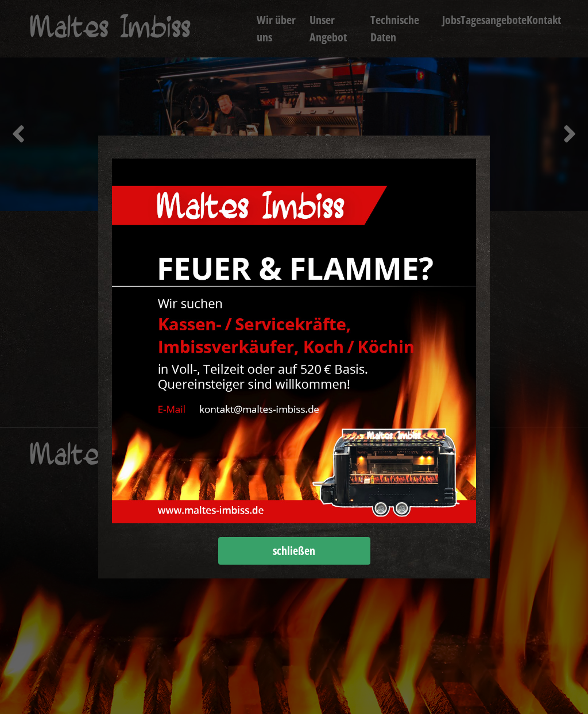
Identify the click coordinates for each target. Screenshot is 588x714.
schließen (294, 551)
